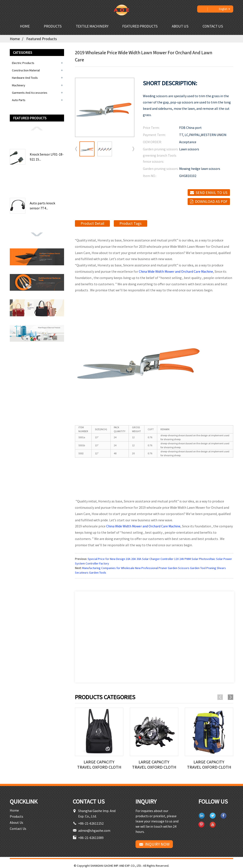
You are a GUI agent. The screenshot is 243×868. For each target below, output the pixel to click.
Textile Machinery (92, 26)
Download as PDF (211, 201)
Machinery (19, 85)
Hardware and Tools (25, 78)
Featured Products (140, 26)
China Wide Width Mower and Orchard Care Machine (176, 271)
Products (53, 26)
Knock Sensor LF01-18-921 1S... (47, 157)
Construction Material (26, 70)
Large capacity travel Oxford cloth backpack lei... (99, 765)
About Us (180, 26)
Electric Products (23, 63)
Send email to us (212, 193)
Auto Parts (19, 100)
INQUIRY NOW (157, 844)
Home (25, 26)
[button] (37, 128)
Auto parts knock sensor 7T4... (42, 205)
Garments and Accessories (30, 93)
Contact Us (213, 26)
